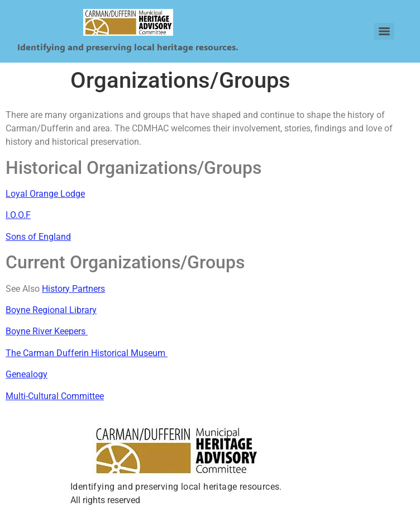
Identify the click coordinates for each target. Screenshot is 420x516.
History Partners (73, 289)
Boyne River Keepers (46, 331)
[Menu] (384, 31)
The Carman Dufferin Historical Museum (87, 353)
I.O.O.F (18, 215)
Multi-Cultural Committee (55, 396)
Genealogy (27, 374)
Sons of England (38, 237)
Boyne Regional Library (51, 310)
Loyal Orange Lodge (45, 194)
